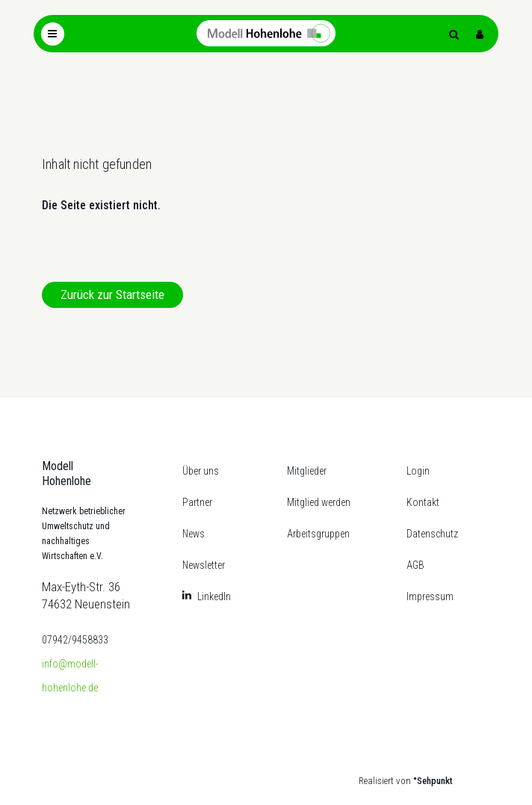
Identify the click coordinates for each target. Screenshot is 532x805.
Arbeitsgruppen (318, 534)
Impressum (430, 596)
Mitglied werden (319, 502)
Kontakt (423, 502)
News (194, 534)
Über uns (201, 471)
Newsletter (204, 565)
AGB (415, 565)
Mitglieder (307, 471)
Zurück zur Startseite (112, 294)
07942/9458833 (75, 640)
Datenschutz (432, 534)
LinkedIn (214, 596)
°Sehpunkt (433, 781)
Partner (197, 502)
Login (418, 471)
